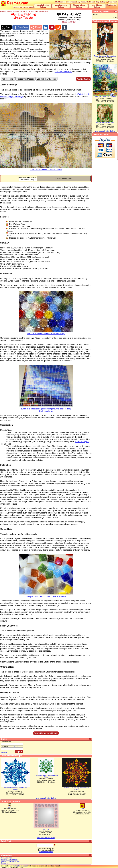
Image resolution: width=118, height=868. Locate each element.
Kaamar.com (14, 3)
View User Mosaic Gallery (46, 837)
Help (97, 2)
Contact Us (112, 5)
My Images (72, 2)
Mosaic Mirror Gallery (79, 6)
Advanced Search (46, 851)
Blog (103, 2)
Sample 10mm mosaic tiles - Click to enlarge (46, 595)
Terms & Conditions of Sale (10, 861)
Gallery (9, 11)
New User (4, 752)
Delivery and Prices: (10, 692)
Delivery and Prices (63, 71)
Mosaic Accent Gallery (61, 6)
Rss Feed (113, 2)
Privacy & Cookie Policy (9, 859)
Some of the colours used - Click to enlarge (46, 332)
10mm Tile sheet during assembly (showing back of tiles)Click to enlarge (46, 408)
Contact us (4, 863)
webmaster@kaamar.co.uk (19, 865)
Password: (4, 746)
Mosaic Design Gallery (43, 6)
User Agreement (6, 857)
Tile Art (30, 11)
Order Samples (82, 441)
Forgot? (16, 746)
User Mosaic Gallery (97, 6)
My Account (83, 2)
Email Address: (6, 741)
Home (2, 11)
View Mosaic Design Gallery (46, 798)
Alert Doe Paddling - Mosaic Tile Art (46, 168)
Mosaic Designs (20, 11)
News (92, 2)
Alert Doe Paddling (42, 11)
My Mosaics (60, 2)
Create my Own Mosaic (23, 7)
